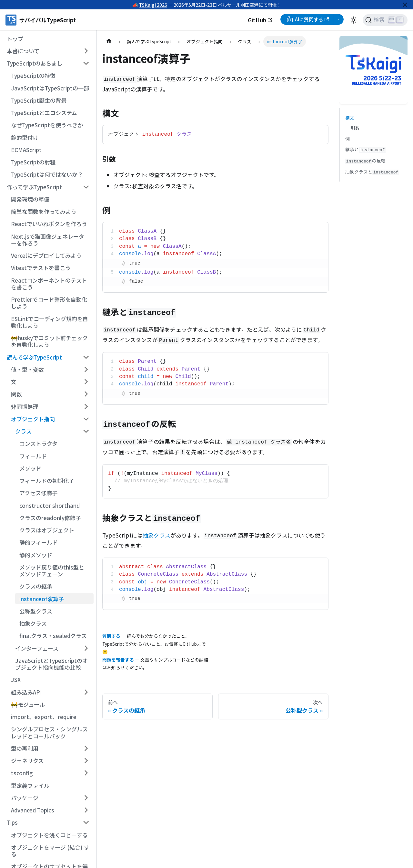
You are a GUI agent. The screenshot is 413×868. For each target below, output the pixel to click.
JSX (16, 680)
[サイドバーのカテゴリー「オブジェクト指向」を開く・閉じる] (86, 419)
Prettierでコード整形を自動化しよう (49, 303)
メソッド (30, 468)
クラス (23, 431)
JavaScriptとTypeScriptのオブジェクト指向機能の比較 (51, 664)
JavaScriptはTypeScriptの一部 (50, 88)
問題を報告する (118, 660)
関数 (16, 394)
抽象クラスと (372, 172)
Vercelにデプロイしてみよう (46, 255)
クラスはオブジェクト (47, 530)
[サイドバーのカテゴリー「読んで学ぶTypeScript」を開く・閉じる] (86, 357)
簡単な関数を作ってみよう (44, 211)
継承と (365, 149)
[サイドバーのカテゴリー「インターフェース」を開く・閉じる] (86, 648)
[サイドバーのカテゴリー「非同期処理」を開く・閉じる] (86, 406)
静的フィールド (39, 542)
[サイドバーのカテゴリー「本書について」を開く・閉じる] (86, 51)
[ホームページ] (109, 42)
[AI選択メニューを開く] (338, 19)
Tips (12, 822)
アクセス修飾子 (38, 493)
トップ (15, 39)
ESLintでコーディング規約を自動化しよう (50, 322)
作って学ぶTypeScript (34, 187)
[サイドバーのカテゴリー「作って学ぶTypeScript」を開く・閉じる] (86, 187)
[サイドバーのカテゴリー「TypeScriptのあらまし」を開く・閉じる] (86, 63)
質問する (111, 636)
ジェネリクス (27, 761)
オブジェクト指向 (33, 419)
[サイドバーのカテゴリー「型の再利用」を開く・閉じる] (86, 748)
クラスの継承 (36, 586)
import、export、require (44, 717)
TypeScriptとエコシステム (44, 113)
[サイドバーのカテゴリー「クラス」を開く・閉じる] (86, 431)
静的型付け (25, 137)
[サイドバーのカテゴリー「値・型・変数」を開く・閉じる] (86, 370)
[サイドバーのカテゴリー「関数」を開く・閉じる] (86, 394)
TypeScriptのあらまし (35, 63)
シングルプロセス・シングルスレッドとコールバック (49, 732)
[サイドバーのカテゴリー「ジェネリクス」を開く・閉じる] (86, 761)
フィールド (33, 456)
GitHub (260, 20)
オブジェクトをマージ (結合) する (50, 851)
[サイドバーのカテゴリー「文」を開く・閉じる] (86, 382)
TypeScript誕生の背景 (39, 100)
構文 (350, 118)
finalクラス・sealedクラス (53, 636)
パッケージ (25, 798)
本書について (23, 51)
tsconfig (22, 773)
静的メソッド (36, 555)
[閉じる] (405, 5)
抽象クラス (33, 623)
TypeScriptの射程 (33, 162)
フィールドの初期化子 (47, 481)
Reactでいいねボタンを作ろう (49, 224)
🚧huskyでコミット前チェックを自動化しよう (49, 341)
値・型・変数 (27, 369)
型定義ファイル (30, 785)
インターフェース (37, 648)
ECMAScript (26, 150)
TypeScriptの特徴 (33, 75)
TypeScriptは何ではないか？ (47, 174)
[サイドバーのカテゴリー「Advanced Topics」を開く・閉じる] (86, 810)
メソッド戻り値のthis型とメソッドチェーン (52, 570)
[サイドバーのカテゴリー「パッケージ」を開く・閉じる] (86, 798)
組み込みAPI (26, 692)
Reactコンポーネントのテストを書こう (49, 284)
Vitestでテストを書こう (41, 268)
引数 (355, 128)
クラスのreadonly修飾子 (50, 518)
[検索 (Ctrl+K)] (385, 20)
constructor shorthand (50, 505)
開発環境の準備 (30, 199)
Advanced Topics (33, 810)
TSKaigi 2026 (153, 5)
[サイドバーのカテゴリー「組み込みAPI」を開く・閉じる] (86, 692)
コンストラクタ (38, 443)
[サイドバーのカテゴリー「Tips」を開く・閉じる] (86, 822)
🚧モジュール (28, 704)
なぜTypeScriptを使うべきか (47, 125)
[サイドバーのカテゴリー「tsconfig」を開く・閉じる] (86, 773)
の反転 (365, 161)
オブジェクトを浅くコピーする (49, 835)
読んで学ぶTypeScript (34, 357)
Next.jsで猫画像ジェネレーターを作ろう (48, 240)
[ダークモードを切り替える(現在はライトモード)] (353, 20)
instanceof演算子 (42, 599)
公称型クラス (36, 611)
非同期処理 (25, 407)
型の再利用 (25, 748)
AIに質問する (307, 19)
